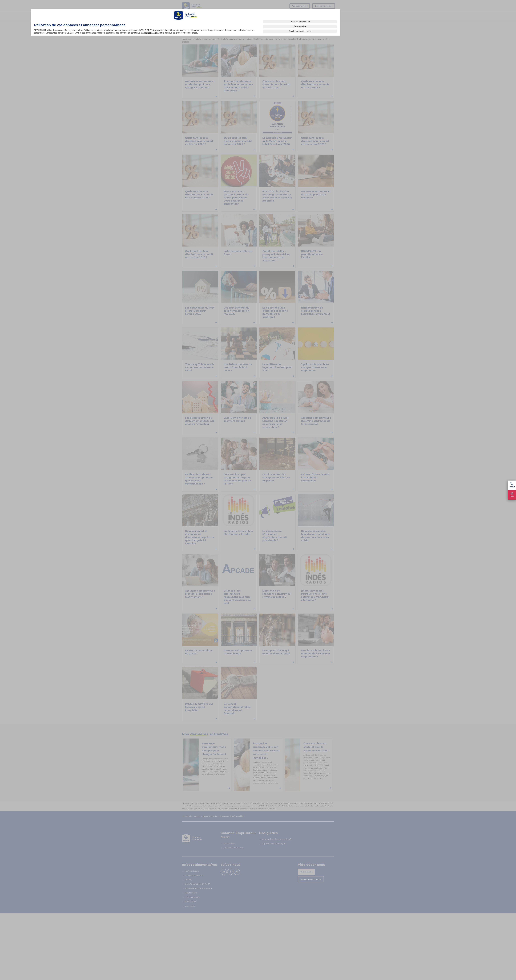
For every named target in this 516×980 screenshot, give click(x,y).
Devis (512, 495)
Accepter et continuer (300, 21)
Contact (512, 485)
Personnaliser (300, 26)
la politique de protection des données (180, 33)
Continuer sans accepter (300, 31)
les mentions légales (150, 33)
